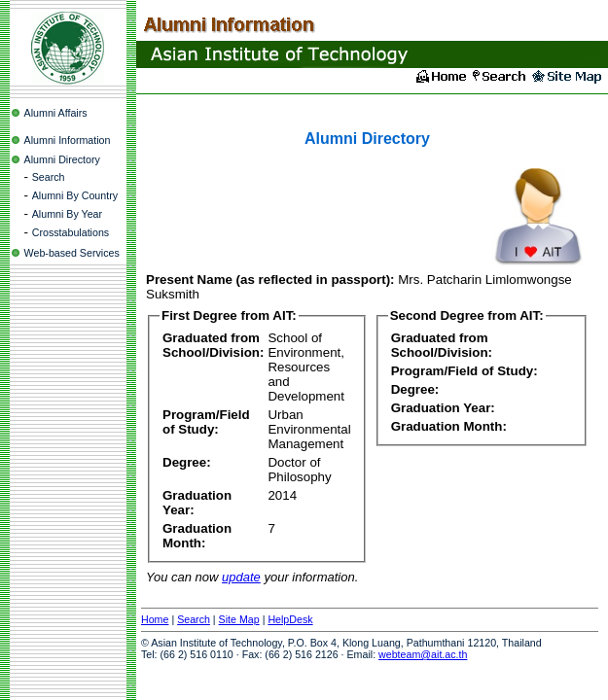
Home (155, 619)
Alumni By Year (67, 214)
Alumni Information (68, 140)
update (241, 577)
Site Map (239, 619)
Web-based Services (72, 253)
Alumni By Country (75, 195)
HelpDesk (290, 619)
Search (49, 177)
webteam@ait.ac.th (423, 654)
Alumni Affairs (56, 113)
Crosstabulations (71, 232)
